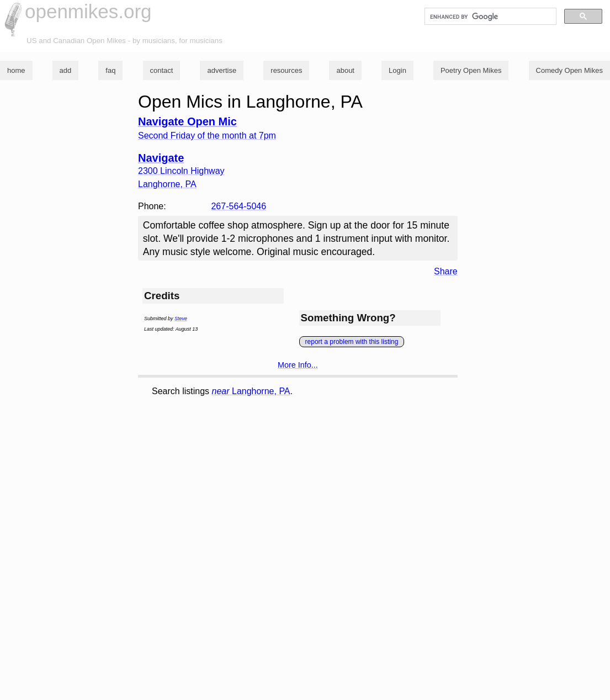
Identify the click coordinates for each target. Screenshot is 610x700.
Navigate (161, 158)
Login (397, 70)
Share (446, 271)
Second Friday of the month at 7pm (207, 136)
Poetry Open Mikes (471, 70)
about (345, 70)
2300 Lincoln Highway (181, 171)
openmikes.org (88, 11)
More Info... (298, 365)
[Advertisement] (328, 482)
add (66, 70)
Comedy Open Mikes (569, 70)
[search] (489, 17)
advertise (222, 70)
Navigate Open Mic (187, 121)
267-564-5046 (238, 206)
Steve (181, 319)
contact (162, 70)
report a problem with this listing (352, 342)
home (16, 70)
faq (110, 70)
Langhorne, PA (251, 391)
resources (286, 70)
